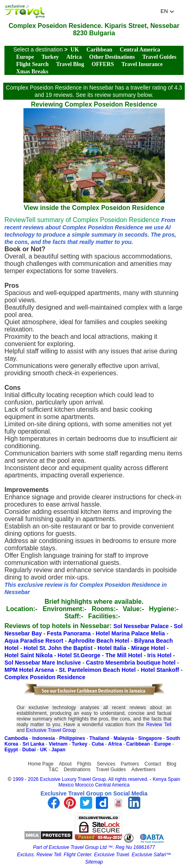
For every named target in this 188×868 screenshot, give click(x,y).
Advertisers (144, 770)
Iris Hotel (160, 655)
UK (75, 50)
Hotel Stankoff (161, 670)
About (65, 764)
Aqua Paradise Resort (35, 641)
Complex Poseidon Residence (45, 677)
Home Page (41, 764)
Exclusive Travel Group (51, 730)
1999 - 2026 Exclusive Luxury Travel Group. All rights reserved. (80, 779)
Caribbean (99, 50)
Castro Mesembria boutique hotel (132, 663)
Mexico (66, 785)
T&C (53, 770)
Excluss (25, 855)
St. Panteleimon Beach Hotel (98, 670)
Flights (84, 764)
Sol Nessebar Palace (142, 626)
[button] (167, 11)
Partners (130, 764)
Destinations (77, 770)
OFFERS (103, 64)
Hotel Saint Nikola (29, 655)
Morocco (84, 785)
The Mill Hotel (125, 655)
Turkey (50, 57)
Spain (174, 779)
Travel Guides (159, 57)
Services (106, 764)
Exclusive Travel (112, 855)
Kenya (160, 779)
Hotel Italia (113, 648)
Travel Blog (70, 64)
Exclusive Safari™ (151, 855)
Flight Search (32, 64)
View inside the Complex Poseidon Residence (94, 204)
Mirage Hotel (149, 648)
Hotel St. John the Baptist (59, 648)
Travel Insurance (142, 64)
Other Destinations (112, 57)
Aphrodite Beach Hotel (99, 641)
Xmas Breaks (32, 72)
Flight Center (78, 855)
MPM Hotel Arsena (30, 670)
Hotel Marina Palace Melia (131, 633)
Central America (140, 50)
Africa (74, 57)
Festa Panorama (70, 633)
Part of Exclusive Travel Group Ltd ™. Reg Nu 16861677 (94, 847)
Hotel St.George (80, 655)
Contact (153, 764)
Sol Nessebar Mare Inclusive (43, 663)
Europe (25, 57)
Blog (171, 764)
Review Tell (159, 725)
